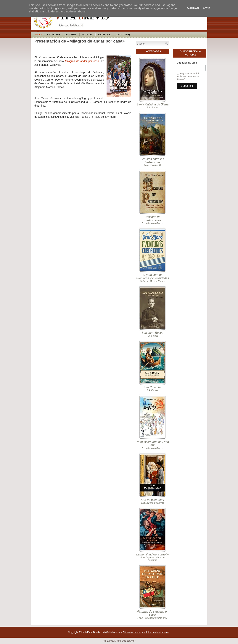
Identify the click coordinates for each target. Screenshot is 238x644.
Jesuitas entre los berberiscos (153, 161)
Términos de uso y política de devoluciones (146, 632)
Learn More (193, 8)
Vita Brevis (108, 641)
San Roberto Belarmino (153, 503)
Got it (206, 8)
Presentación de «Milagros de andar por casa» (79, 41)
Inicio (38, 35)
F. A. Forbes (152, 107)
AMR (133, 641)
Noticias (87, 35)
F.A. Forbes (152, 336)
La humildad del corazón (152, 554)
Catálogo (54, 35)
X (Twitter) (123, 35)
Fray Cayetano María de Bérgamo (152, 559)
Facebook (104, 35)
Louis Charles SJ (153, 165)
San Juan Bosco (153, 333)
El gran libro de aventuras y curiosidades (153, 277)
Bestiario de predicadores (153, 219)
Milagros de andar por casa (82, 61)
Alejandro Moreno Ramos (152, 281)
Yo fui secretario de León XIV (152, 444)
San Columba (153, 387)
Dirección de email (187, 63)
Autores (71, 35)
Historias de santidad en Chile (152, 613)
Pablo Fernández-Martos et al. (152, 618)
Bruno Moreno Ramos (152, 223)
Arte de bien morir (152, 500)
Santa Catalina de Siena (153, 104)
